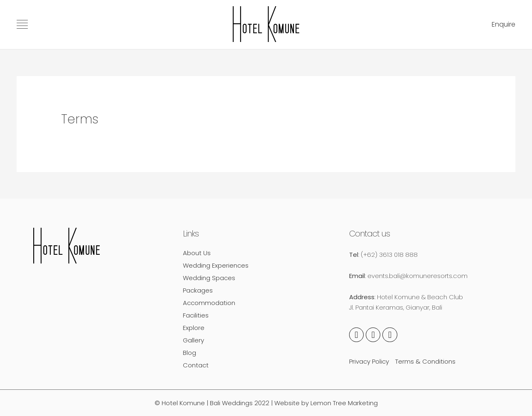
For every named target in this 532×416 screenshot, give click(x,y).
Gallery (193, 340)
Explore (194, 328)
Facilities (196, 315)
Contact (196, 365)
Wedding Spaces (209, 278)
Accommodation (209, 303)
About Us (197, 253)
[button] (504, 25)
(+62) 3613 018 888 (389, 255)
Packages (198, 290)
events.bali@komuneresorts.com (417, 276)
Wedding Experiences (216, 265)
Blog (190, 353)
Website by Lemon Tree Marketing (326, 403)
